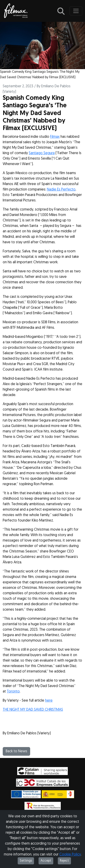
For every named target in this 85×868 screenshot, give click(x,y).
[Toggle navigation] (76, 11)
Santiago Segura (42, 153)
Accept (46, 861)
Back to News (16, 751)
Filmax (55, 137)
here (49, 701)
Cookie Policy (70, 855)
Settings (26, 861)
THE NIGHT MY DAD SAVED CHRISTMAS (33, 710)
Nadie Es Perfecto (61, 190)
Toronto (13, 692)
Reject (64, 861)
